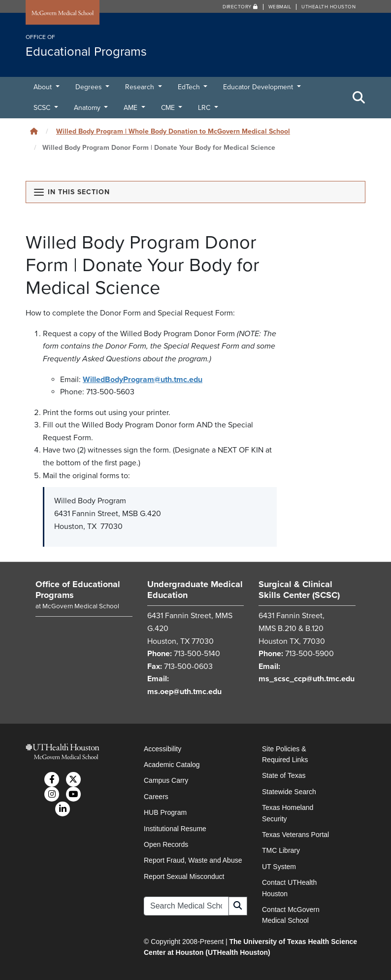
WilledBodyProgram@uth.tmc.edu (143, 380)
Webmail (280, 7)
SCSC (43, 108)
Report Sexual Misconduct (184, 876)
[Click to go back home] (34, 131)
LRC (205, 108)
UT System (279, 867)
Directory (240, 7)
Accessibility (163, 749)
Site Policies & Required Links (285, 754)
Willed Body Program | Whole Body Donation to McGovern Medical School (173, 131)
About (44, 87)
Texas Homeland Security (288, 813)
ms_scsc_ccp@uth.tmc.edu (307, 679)
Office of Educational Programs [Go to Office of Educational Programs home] (78, 590)
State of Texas (284, 775)
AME (131, 108)
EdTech (190, 87)
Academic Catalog (172, 765)
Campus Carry (166, 780)
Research (141, 87)
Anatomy (88, 108)
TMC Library (281, 850)
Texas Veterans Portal (295, 835)
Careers (156, 797)
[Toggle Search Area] (359, 98)
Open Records (166, 844)
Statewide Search (289, 792)
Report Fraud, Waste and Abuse (193, 860)
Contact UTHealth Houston (289, 888)
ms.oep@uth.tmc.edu (184, 692)
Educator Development (259, 87)
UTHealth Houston (328, 7)
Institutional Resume (175, 829)
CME (169, 108)
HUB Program (165, 812)
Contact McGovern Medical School (291, 915)
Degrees (90, 87)
